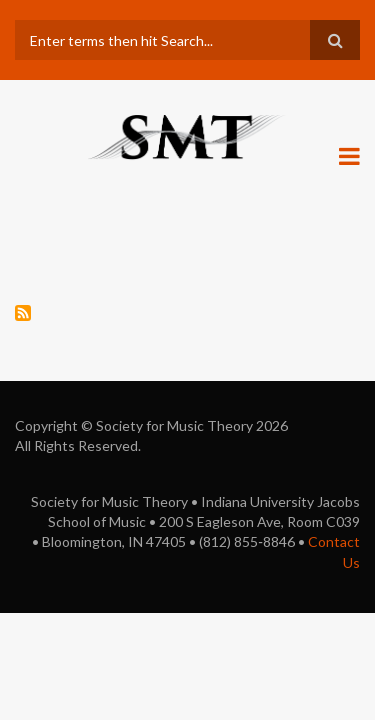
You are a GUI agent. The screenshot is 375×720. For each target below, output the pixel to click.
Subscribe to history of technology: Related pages (23, 313)
